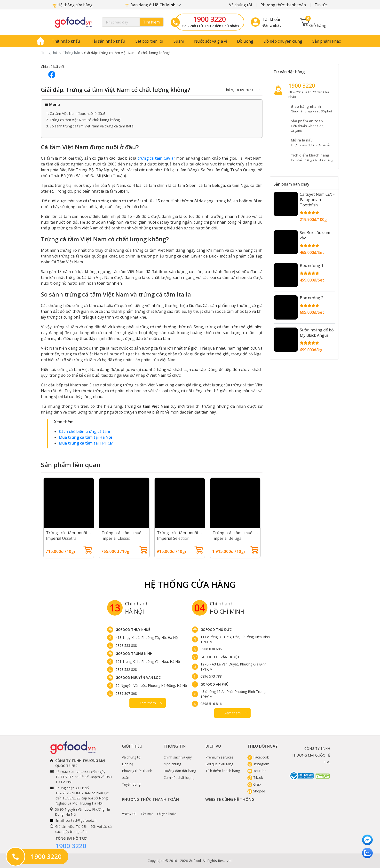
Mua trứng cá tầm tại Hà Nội (85, 437)
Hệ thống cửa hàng (73, 5)
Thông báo (72, 53)
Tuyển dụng (131, 784)
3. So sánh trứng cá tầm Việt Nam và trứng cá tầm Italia (90, 126)
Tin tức (321, 5)
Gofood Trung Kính (134, 653)
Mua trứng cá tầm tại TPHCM (86, 443)
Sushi (179, 41)
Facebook (258, 757)
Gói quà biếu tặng (219, 764)
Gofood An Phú (214, 684)
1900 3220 (210, 19)
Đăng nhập (272, 25)
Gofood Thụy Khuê (133, 629)
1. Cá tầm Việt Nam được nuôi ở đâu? (76, 113)
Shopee (256, 791)
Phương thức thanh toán (283, 5)
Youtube (257, 771)
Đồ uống (245, 41)
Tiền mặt (147, 810)
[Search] (133, 22)
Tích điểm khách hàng (223, 771)
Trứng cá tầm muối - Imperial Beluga (235, 536)
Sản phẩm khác (327, 41)
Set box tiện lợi (149, 41)
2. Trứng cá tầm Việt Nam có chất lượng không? (84, 120)
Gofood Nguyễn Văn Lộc (138, 677)
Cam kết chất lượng (179, 778)
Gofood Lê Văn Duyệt (220, 657)
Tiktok (255, 778)
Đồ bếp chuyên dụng (283, 41)
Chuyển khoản (167, 810)
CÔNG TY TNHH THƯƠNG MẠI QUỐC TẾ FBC (311, 755)
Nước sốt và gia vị (210, 41)
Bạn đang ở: (153, 5)
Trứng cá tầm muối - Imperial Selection (180, 536)
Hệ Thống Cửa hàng (190, 584)
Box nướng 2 (312, 298)
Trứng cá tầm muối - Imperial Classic (124, 536)
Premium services (219, 757)
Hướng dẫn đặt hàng (180, 771)
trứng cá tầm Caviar (156, 158)
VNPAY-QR (129, 810)
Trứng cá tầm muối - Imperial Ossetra (69, 536)
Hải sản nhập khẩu (108, 41)
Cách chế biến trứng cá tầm (84, 431)
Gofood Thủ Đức (216, 629)
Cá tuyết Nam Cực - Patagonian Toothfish (317, 200)
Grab (254, 784)
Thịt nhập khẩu (66, 41)
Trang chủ (49, 53)
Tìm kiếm (151, 22)
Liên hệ (128, 764)
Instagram (258, 764)
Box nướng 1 (312, 266)
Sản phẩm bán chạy (292, 184)
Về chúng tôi (240, 5)
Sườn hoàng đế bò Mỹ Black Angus (317, 333)
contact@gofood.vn (81, 820)
